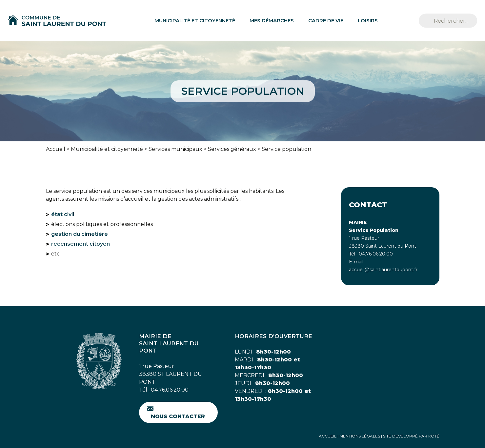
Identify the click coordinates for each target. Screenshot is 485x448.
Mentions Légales (360, 436)
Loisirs (368, 20)
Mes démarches (272, 20)
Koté (434, 436)
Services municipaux (175, 149)
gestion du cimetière (80, 234)
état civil (63, 214)
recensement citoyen (81, 244)
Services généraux (232, 149)
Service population (286, 149)
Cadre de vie (326, 20)
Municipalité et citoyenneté (195, 20)
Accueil (56, 149)
